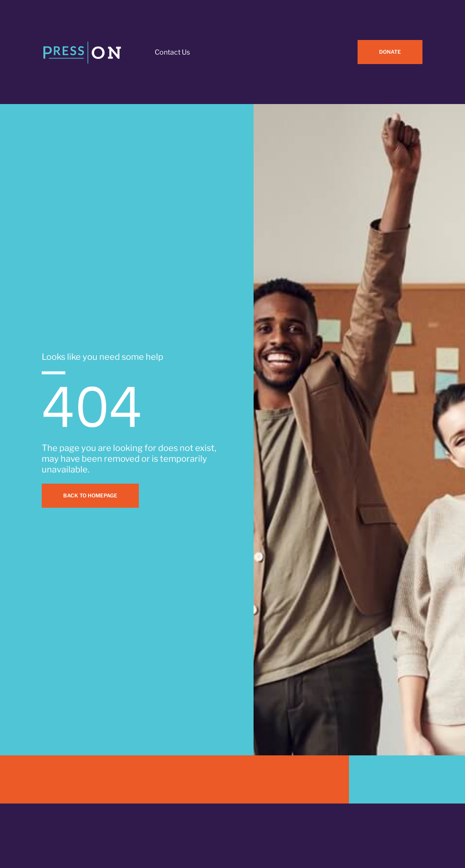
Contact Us (172, 52)
